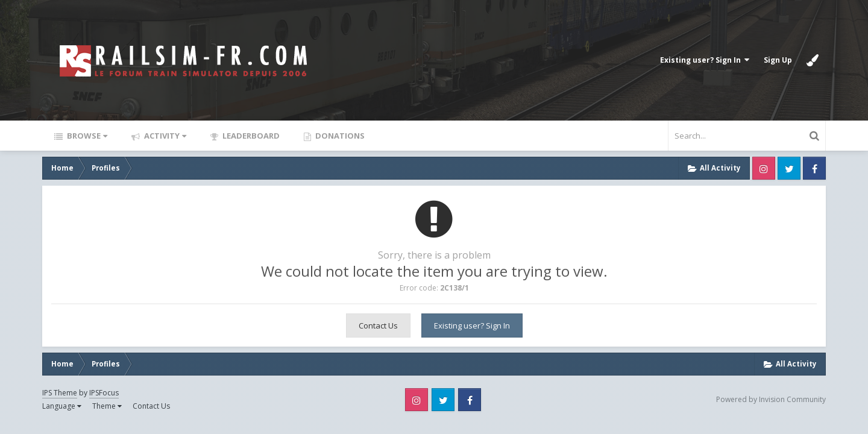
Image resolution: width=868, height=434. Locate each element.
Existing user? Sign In (705, 60)
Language (62, 406)
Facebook (814, 168)
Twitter (789, 168)
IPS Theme (60, 393)
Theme (107, 406)
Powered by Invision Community (771, 399)
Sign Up (778, 60)
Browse (86, 136)
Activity (164, 136)
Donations (339, 136)
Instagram (764, 168)
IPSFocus (104, 393)
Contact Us (378, 325)
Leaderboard (250, 136)
